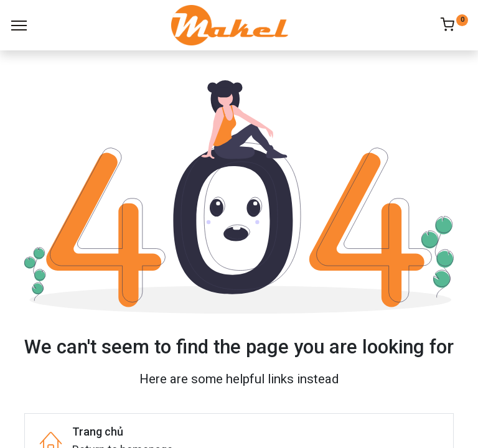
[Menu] (19, 26)
